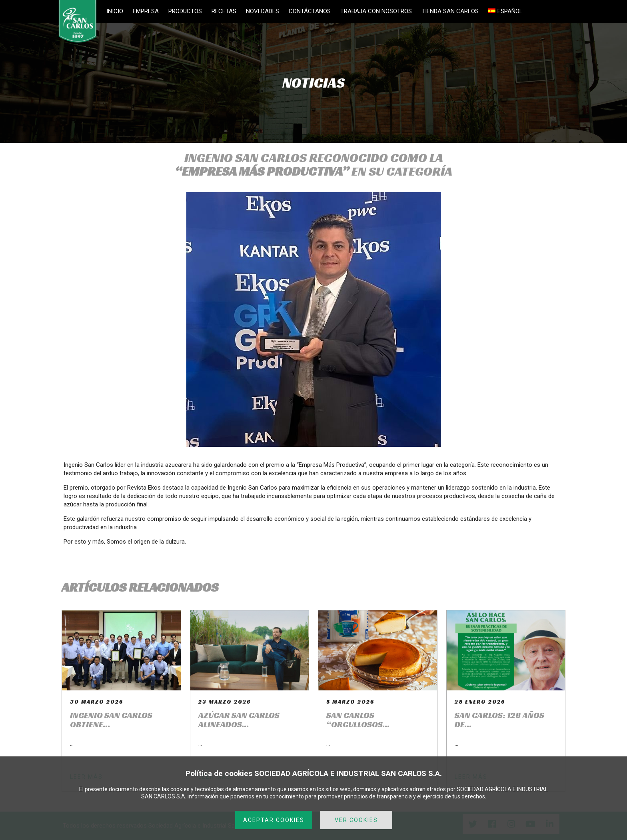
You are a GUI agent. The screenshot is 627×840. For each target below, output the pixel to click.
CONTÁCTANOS (310, 11)
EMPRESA (146, 11)
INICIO (115, 11)
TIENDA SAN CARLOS (450, 11)
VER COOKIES (356, 820)
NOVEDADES (263, 11)
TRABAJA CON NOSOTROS (376, 11)
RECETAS (224, 11)
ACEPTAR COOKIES (274, 820)
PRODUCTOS (185, 11)
